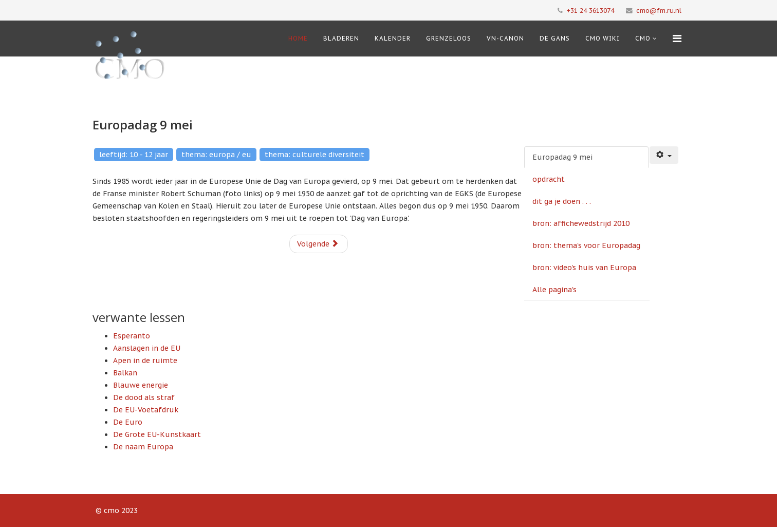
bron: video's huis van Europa (584, 268)
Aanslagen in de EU (147, 348)
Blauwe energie (141, 385)
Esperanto (132, 336)
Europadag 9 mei (562, 157)
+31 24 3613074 (590, 10)
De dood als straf (144, 397)
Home (298, 38)
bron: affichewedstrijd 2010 (581, 223)
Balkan (125, 373)
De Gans (555, 38)
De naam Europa (143, 447)
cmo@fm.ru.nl (659, 10)
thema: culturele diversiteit (314, 155)
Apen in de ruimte (145, 360)
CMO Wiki (603, 38)
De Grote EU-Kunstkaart (157, 434)
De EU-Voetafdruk (146, 410)
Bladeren (341, 38)
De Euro (128, 422)
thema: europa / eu (216, 155)
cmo (643, 38)
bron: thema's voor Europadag (586, 245)
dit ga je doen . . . (562, 201)
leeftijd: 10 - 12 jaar (134, 155)
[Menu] (677, 39)
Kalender (393, 38)
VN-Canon (505, 38)
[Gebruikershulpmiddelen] (664, 155)
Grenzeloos (449, 38)
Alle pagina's (554, 290)
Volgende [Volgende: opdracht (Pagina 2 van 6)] (318, 244)
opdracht (549, 179)
